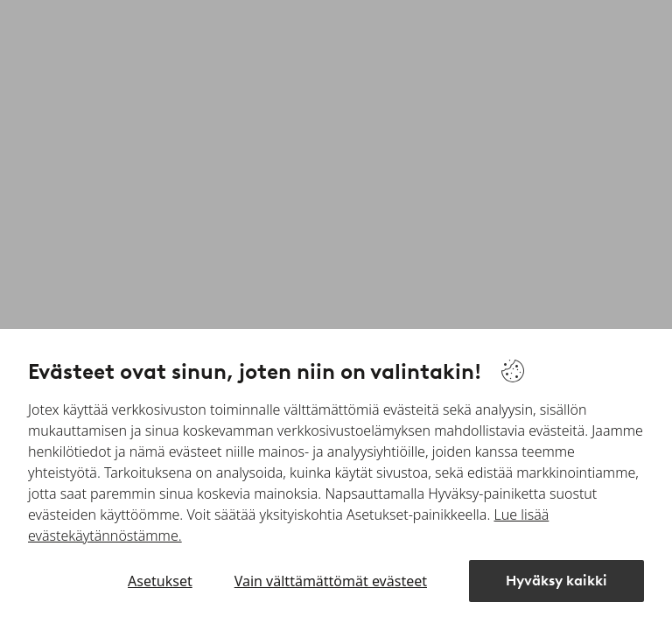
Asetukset (160, 581)
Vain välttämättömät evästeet (331, 581)
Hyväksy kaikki (556, 581)
